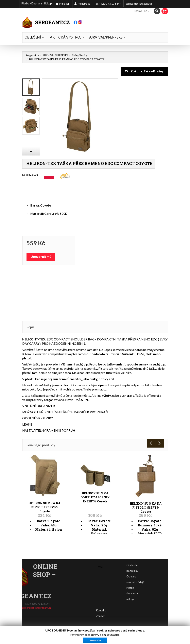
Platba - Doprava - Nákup (37, 3)
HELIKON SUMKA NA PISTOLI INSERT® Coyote (45, 483)
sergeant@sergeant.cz (139, 4)
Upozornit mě (41, 256)
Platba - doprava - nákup (143, 593)
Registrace (82, 4)
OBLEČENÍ (34, 37)
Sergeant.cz (32, 55)
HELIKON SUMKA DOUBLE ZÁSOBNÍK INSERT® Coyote (95, 483)
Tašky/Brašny (80, 55)
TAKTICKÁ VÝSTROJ (66, 37)
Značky (100, 608)
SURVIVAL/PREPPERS (107, 37)
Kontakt (101, 602)
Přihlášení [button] (63, 4)
